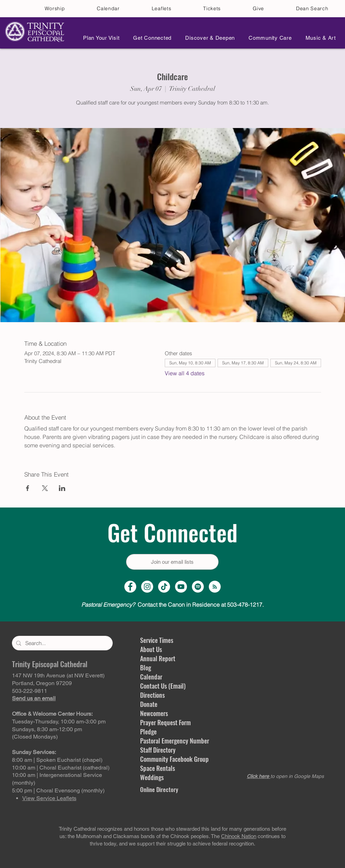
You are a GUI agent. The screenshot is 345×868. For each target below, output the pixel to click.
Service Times (157, 640)
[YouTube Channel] (181, 587)
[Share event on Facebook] (28, 488)
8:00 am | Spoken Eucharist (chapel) (57, 760)
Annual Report (158, 658)
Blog (146, 668)
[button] (99, 38)
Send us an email (34, 698)
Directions (152, 695)
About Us (151, 649)
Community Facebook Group (174, 759)
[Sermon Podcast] (215, 587)
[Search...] (62, 643)
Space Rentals (158, 768)
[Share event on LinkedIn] (62, 488)
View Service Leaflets (49, 798)
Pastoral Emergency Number (175, 741)
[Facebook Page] (130, 587)
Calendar (151, 677)
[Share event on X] (45, 488)
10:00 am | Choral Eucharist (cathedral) (61, 768)
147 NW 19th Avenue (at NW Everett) (58, 675)
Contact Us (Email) (163, 686)
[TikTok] (164, 587)
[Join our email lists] (172, 562)
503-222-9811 (30, 691)
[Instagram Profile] (147, 587)
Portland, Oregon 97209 (42, 683)
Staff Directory (158, 750)
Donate (149, 704)
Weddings (152, 777)
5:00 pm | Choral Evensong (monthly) (58, 790)
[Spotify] (198, 587)
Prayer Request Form (165, 722)
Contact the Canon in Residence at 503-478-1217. (172, 605)
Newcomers (154, 713)
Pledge (148, 732)
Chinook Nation (239, 836)
